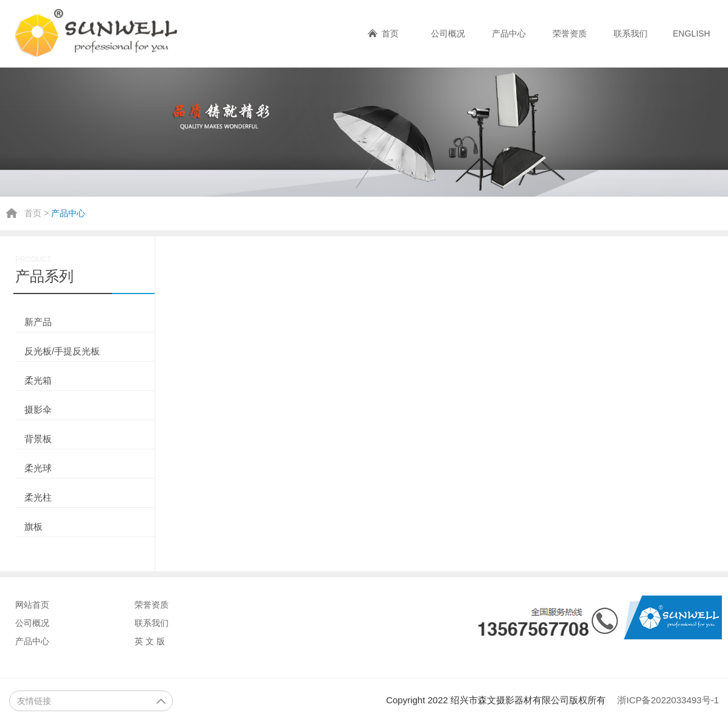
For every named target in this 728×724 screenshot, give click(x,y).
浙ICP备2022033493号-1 (668, 700)
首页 (390, 33)
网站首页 (32, 605)
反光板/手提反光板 (62, 351)
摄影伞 (38, 409)
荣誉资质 (570, 33)
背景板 (38, 439)
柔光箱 (38, 380)
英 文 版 (150, 641)
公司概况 (448, 33)
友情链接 (92, 701)
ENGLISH (691, 33)
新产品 (38, 322)
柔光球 (38, 468)
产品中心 (509, 33)
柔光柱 (38, 497)
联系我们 (631, 33)
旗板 (33, 526)
